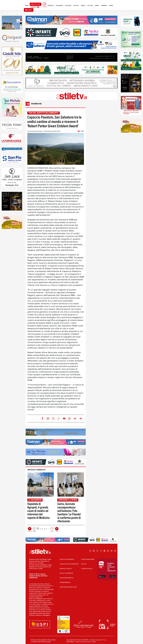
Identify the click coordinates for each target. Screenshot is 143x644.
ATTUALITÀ (68, 5)
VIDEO (29, 10)
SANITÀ (83, 5)
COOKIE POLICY (87, 569)
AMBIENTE (104, 5)
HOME (27, 5)
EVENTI (97, 5)
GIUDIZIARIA (59, 5)
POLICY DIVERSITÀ (66, 573)
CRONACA (51, 5)
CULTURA (90, 5)
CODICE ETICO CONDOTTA (69, 564)
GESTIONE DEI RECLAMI (68, 587)
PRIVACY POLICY (66, 569)
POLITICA (76, 5)
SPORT (111, 5)
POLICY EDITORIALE (67, 559)
